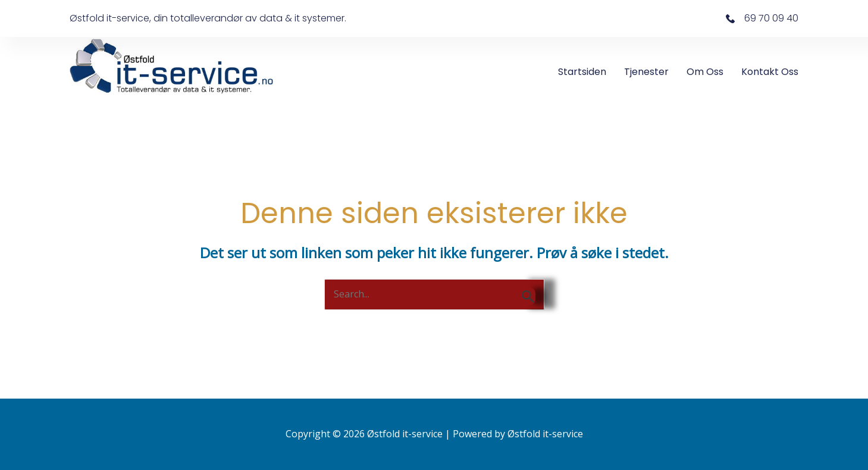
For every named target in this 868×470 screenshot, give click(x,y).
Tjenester (646, 72)
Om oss (705, 72)
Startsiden (582, 72)
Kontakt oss (770, 72)
